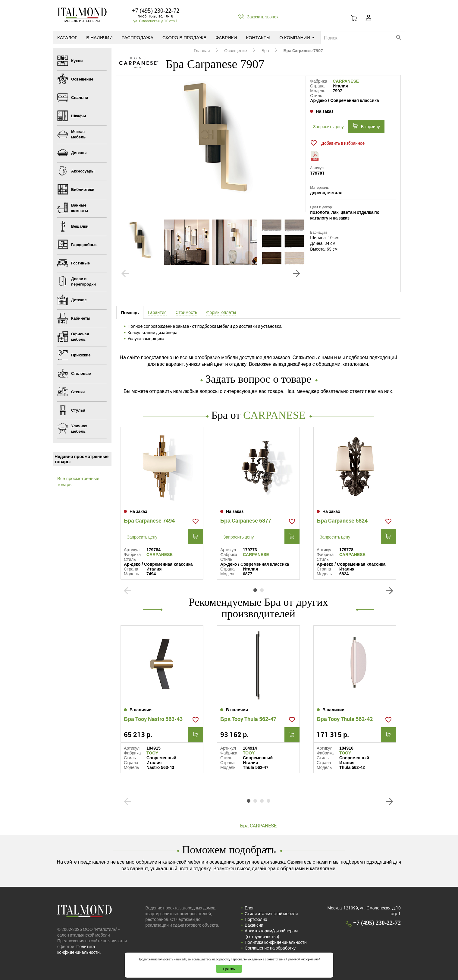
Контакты (258, 37)
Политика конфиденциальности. (79, 949)
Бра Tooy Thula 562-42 (345, 719)
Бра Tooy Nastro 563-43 (153, 719)
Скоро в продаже (184, 37)
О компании (297, 37)
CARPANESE (346, 81)
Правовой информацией (303, 959)
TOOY (152, 753)
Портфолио (256, 919)
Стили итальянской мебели (271, 914)
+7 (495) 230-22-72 (155, 11)
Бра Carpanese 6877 (246, 520)
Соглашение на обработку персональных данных (270, 951)
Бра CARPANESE (258, 826)
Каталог (67, 37)
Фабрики (226, 37)
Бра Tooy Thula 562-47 (248, 719)
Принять (229, 969)
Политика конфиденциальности (276, 942)
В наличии (99, 37)
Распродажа (138, 37)
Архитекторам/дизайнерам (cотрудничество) (271, 934)
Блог (249, 908)
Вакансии (254, 925)
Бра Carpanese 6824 (342, 520)
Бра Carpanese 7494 (149, 520)
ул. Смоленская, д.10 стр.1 (156, 21)
